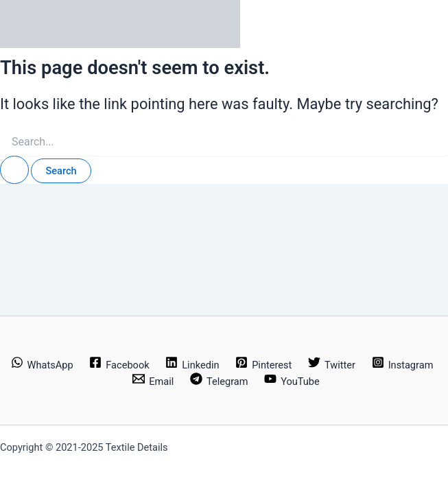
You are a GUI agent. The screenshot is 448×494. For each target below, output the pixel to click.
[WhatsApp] (42, 365)
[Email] (153, 381)
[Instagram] (402, 365)
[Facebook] (119, 365)
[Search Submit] (14, 170)
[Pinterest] (263, 365)
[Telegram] (219, 381)
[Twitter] (332, 365)
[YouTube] (292, 381)
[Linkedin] (192, 365)
